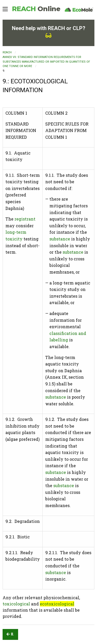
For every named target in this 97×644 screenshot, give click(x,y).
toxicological (16, 604)
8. (10, 634)
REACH (36, 9)
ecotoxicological (57, 604)
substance (60, 239)
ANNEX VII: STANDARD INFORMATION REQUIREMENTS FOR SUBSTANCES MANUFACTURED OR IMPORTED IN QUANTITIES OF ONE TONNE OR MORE (46, 62)
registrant (25, 219)
